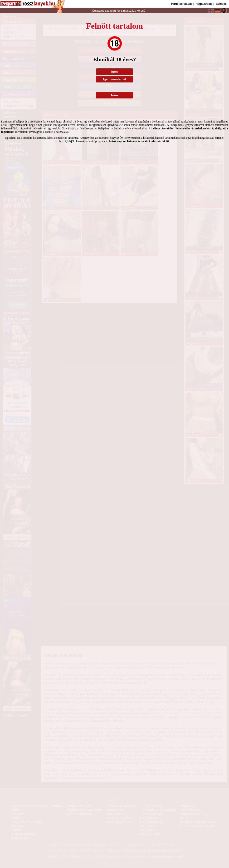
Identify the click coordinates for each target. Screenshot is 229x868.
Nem (114, 95)
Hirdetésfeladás (182, 4)
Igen (114, 72)
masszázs (130, 11)
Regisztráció (204, 4)
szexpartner (112, 11)
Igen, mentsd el (114, 79)
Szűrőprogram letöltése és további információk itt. (139, 141)
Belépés (221, 4)
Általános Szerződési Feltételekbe (169, 128)
